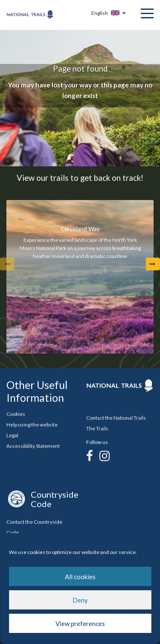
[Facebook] (90, 455)
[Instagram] (105, 455)
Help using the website (32, 425)
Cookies (16, 414)
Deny (80, 600)
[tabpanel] (80, 277)
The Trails (97, 428)
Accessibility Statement (33, 446)
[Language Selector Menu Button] (109, 13)
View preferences (80, 624)
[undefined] (8, 264)
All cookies (80, 577)
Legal (12, 435)
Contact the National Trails (116, 418)
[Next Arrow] (152, 264)
